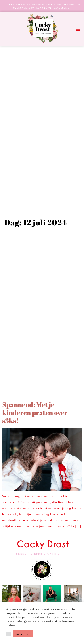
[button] (78, 29)
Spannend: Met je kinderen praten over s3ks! (35, 413)
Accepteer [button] (23, 634)
